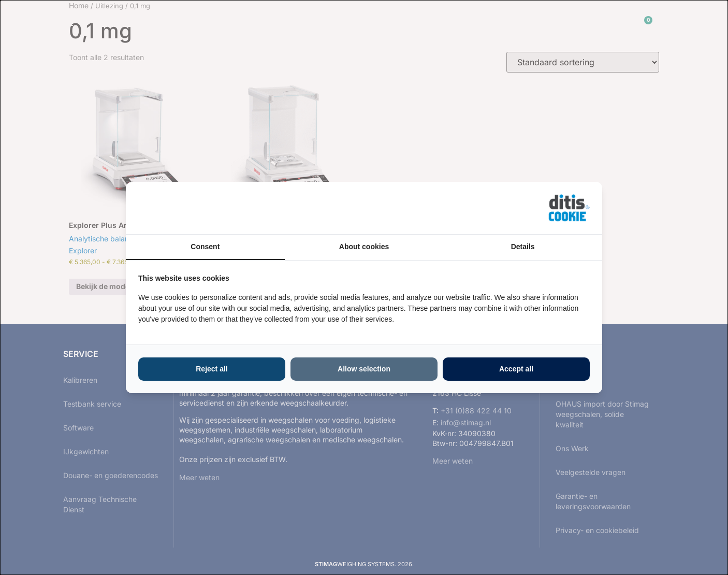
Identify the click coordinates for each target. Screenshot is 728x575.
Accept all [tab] (516, 369)
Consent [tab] (205, 247)
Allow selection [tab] (364, 369)
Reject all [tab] (212, 369)
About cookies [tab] (364, 247)
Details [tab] (523, 247)
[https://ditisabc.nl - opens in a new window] (569, 208)
